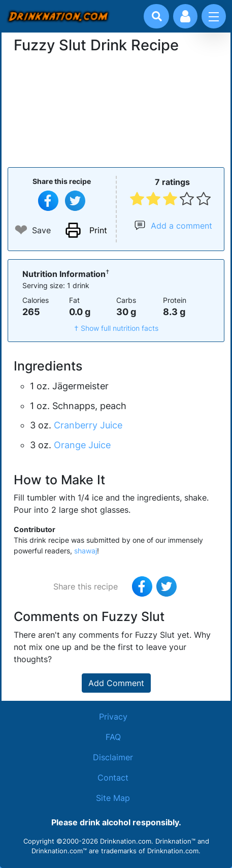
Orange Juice (82, 445)
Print (98, 230)
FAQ (113, 737)
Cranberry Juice (88, 425)
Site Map (113, 798)
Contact (113, 778)
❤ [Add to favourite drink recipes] (21, 230)
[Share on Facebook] (48, 201)
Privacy (113, 717)
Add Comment (116, 683)
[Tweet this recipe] (75, 201)
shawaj (86, 551)
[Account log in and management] (185, 16)
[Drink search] (157, 16)
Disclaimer (113, 757)
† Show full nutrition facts (116, 328)
